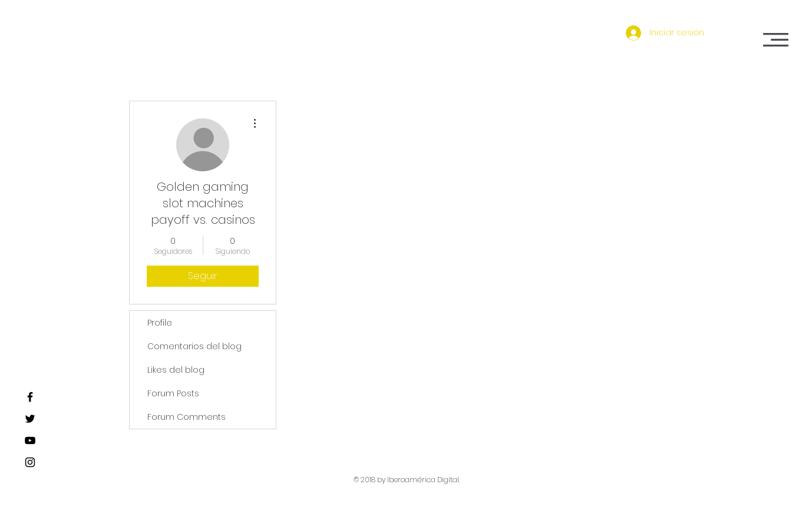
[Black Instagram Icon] (30, 462)
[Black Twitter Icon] (30, 419)
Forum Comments (187, 417)
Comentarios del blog (194, 346)
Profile (160, 323)
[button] (776, 40)
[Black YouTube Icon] (30, 440)
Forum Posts (173, 393)
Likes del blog (176, 370)
